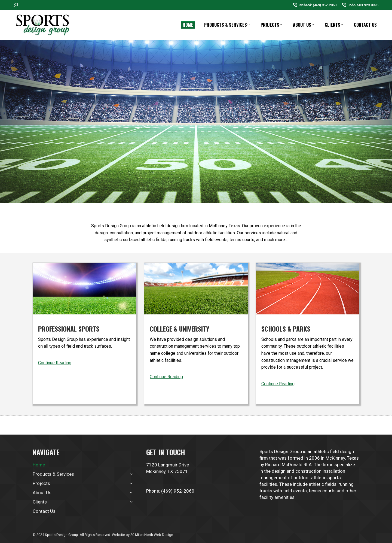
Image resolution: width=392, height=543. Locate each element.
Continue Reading (55, 363)
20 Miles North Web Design (152, 535)
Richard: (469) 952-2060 (315, 5)
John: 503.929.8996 (360, 5)
